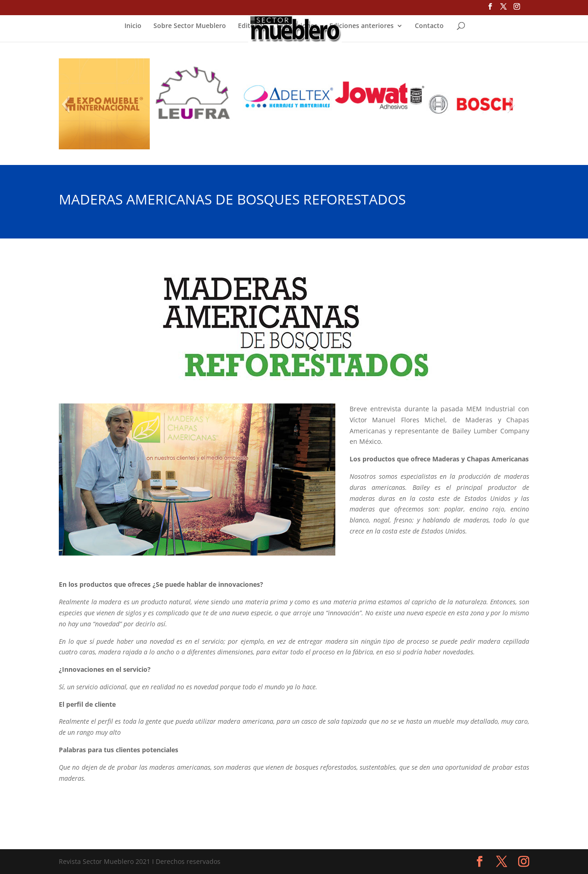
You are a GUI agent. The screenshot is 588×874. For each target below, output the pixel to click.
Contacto (429, 26)
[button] (65, 104)
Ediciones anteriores (362, 26)
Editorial (251, 26)
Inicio (133, 26)
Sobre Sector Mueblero (190, 26)
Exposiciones (297, 26)
